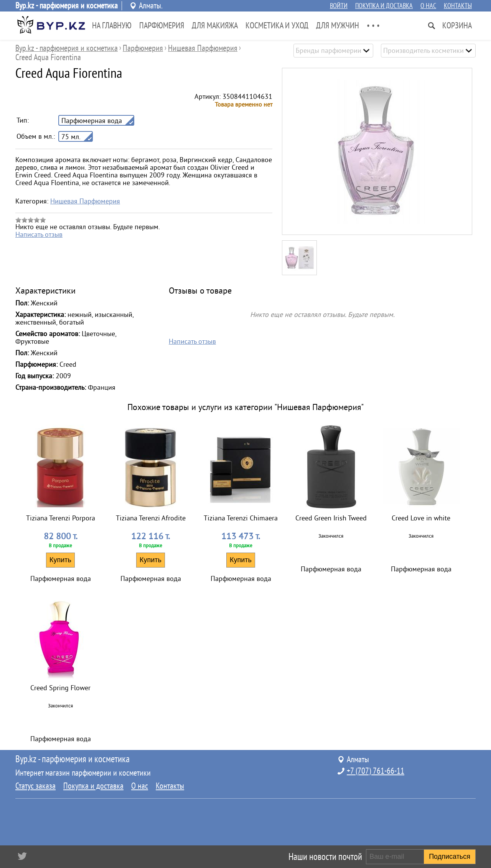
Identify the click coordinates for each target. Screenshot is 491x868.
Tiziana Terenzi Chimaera (241, 518)
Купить (60, 560)
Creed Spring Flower (60, 688)
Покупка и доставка (384, 6)
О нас (428, 6)
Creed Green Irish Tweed (331, 518)
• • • (373, 26)
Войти (339, 6)
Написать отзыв (39, 235)
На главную (112, 26)
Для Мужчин (338, 26)
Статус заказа (35, 786)
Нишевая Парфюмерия (85, 201)
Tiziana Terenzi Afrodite (151, 518)
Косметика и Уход (277, 26)
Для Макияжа (215, 26)
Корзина (457, 26)
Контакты (458, 6)
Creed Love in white (421, 518)
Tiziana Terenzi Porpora (61, 518)
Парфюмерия (162, 26)
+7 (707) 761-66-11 (376, 771)
